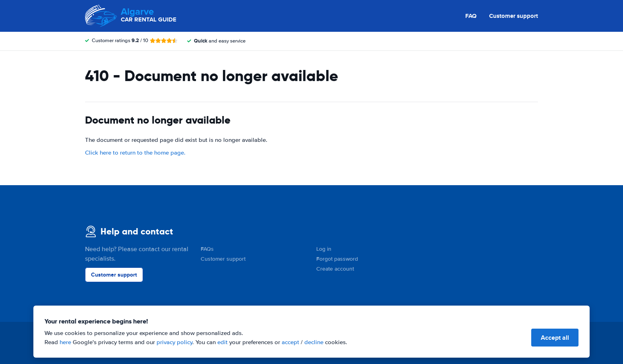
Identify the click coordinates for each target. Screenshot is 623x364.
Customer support (514, 16)
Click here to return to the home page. (135, 153)
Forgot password (337, 259)
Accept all (555, 338)
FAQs (207, 249)
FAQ (471, 16)
